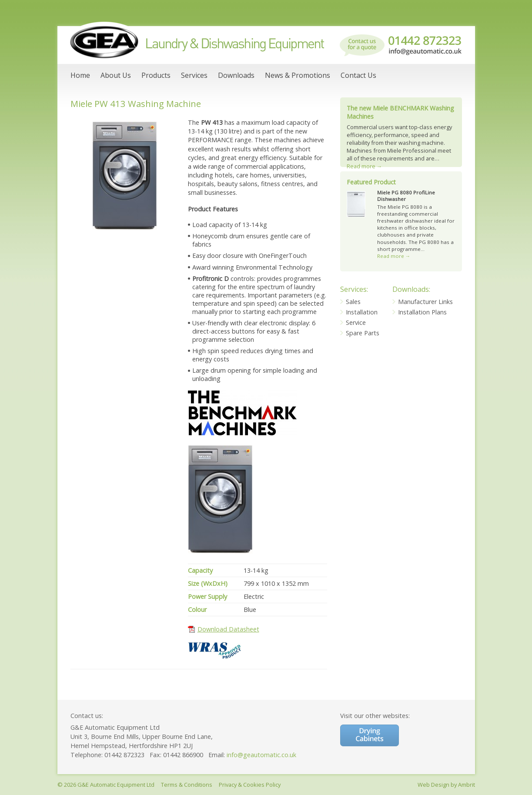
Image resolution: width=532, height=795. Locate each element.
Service (356, 322)
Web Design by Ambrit (446, 785)
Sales (353, 302)
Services (194, 75)
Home (80, 75)
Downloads (236, 75)
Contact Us (358, 75)
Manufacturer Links (425, 302)
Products (156, 75)
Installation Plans (422, 312)
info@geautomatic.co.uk (261, 755)
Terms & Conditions (187, 785)
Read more (365, 166)
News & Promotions (298, 75)
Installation (362, 312)
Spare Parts (363, 333)
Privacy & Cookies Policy (250, 785)
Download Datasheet (228, 629)
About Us (116, 75)
